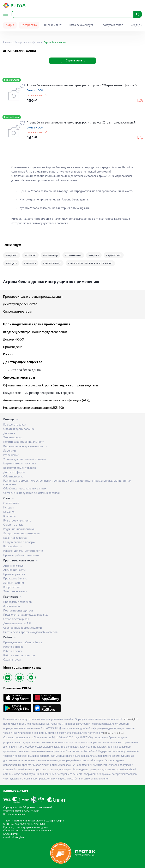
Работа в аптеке (13, 647)
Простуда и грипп (112, 25)
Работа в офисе (13, 651)
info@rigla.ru (18, 837)
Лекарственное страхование (21, 534)
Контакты (9, 516)
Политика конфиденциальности (24, 442)
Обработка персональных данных (25, 489)
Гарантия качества (15, 538)
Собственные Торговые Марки (23, 628)
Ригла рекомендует (81, 25)
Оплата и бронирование (19, 429)
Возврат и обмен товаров (20, 468)
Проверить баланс (15, 579)
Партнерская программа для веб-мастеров (30, 632)
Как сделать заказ (14, 425)
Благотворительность (17, 521)
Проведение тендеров (17, 602)
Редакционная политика (19, 529)
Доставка (9, 433)
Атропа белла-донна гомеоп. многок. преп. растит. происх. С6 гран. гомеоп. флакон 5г (81, 123)
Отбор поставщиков (16, 619)
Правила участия (14, 574)
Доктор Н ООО (35, 91)
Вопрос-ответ (12, 587)
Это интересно (13, 438)
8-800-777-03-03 (16, 791)
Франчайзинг (12, 606)
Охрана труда (12, 660)
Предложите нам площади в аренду (26, 615)
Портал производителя (18, 611)
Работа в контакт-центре (19, 656)
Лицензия (10, 451)
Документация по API (17, 624)
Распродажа (29, 25)
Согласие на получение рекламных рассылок (32, 493)
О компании (11, 503)
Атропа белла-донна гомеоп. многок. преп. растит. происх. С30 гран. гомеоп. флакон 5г (82, 86)
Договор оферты (14, 472)
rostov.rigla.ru (132, 719)
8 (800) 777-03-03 (113, 733)
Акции (10, 25)
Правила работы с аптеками (21, 555)
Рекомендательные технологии (23, 551)
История (9, 508)
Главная (7, 42)
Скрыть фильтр (72, 61)
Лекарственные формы (27, 42)
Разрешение (11, 455)
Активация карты (14, 570)
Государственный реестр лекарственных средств (38, 393)
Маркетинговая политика (20, 464)
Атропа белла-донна (26, 370)
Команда (9, 512)
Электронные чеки (15, 592)
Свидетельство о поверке (20, 542)
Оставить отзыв (13, 525)
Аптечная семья (13, 566)
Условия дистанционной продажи (25, 459)
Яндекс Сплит (53, 25)
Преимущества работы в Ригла (23, 643)
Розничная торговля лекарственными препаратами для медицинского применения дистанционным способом (67, 483)
